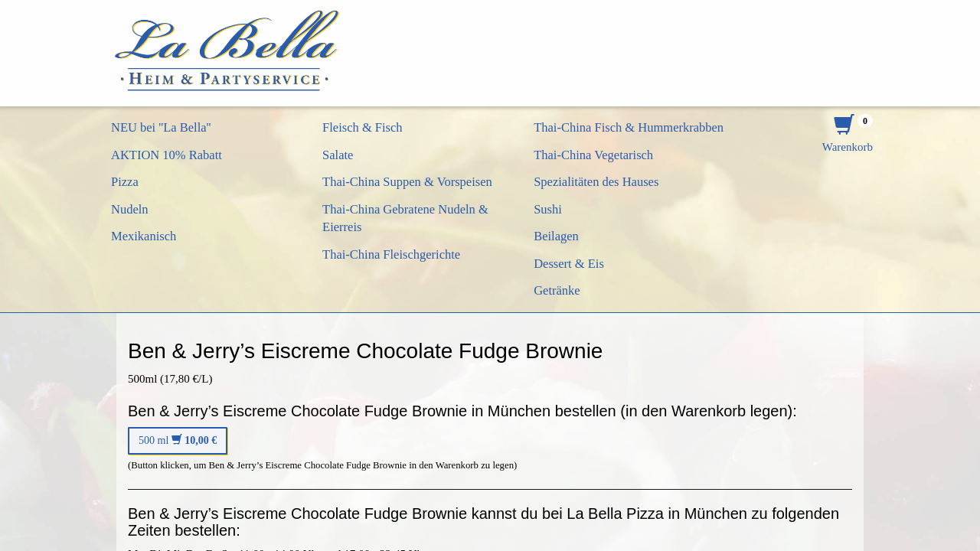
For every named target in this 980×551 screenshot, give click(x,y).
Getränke (557, 290)
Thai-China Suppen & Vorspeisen (407, 182)
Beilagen (556, 236)
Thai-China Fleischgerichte (391, 254)
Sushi (548, 209)
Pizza (125, 182)
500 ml (178, 440)
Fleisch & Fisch (363, 127)
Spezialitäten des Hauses (596, 182)
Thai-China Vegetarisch (593, 155)
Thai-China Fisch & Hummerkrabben (629, 127)
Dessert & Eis (569, 264)
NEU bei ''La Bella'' (161, 127)
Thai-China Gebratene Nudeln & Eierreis (405, 218)
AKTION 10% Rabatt (167, 155)
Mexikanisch (144, 236)
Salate (338, 155)
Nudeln (130, 209)
